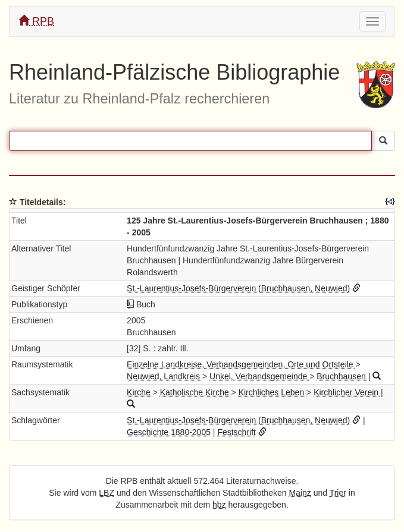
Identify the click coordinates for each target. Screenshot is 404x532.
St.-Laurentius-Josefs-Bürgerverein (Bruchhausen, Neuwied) (238, 288)
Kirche (140, 392)
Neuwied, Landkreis (165, 376)
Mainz (300, 493)
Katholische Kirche (196, 392)
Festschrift (237, 432)
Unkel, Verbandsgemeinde (259, 376)
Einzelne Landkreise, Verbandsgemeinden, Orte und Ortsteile (241, 364)
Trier (338, 493)
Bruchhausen (342, 376)
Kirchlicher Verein (347, 392)
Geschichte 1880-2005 (169, 432)
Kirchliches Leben (273, 392)
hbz (219, 505)
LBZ (107, 493)
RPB (36, 21)
